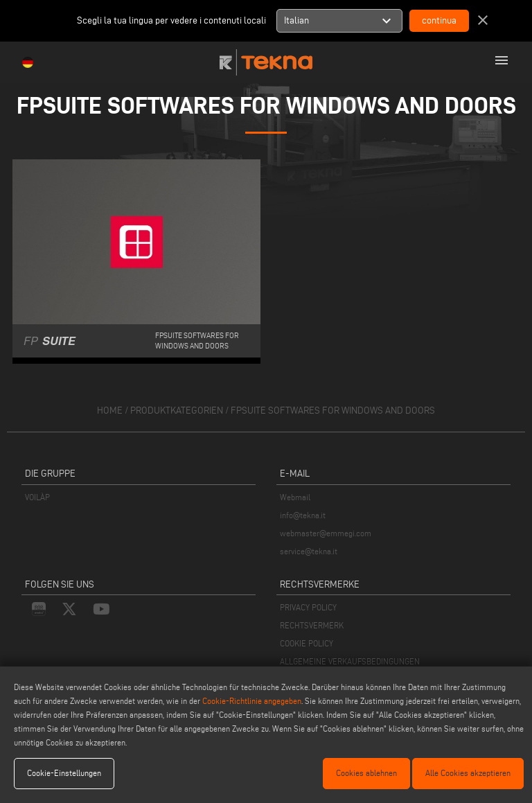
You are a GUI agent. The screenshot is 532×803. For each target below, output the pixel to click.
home (110, 411)
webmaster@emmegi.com (326, 533)
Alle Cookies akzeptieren (468, 773)
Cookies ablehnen (366, 773)
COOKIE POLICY (307, 643)
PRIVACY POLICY (308, 607)
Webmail (295, 497)
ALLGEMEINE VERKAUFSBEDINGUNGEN (350, 661)
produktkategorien (177, 411)
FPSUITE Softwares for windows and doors (333, 411)
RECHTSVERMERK (312, 625)
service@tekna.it (309, 551)
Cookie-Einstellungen (64, 773)
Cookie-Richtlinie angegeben (252, 701)
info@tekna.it (303, 515)
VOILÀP (37, 497)
